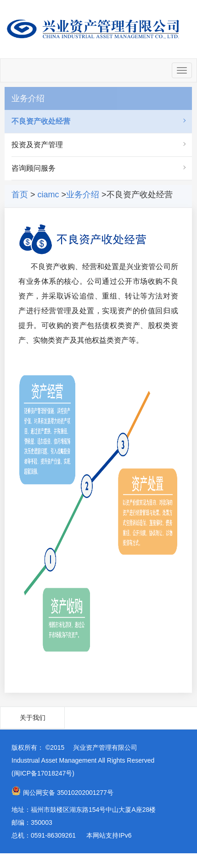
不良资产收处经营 (41, 121)
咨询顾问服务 (34, 168)
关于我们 (33, 718)
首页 (20, 195)
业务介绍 (83, 195)
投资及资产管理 (37, 145)
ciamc (48, 195)
